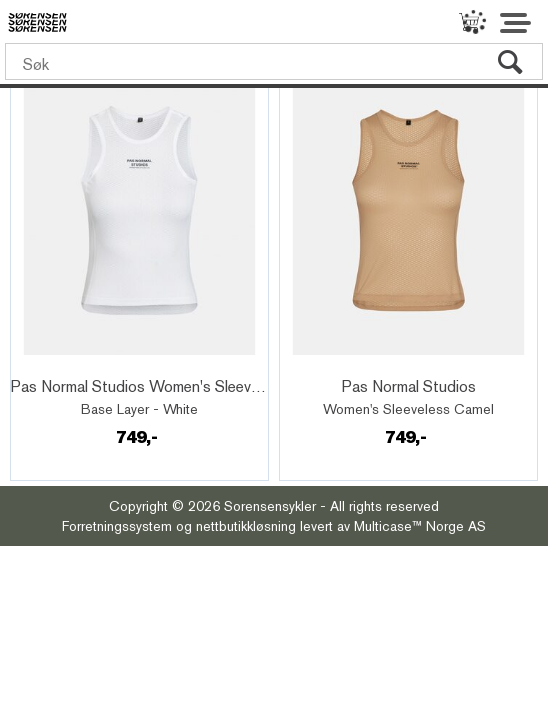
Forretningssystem (117, 526)
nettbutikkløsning (246, 526)
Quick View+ (70, 365)
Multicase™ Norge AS (420, 526)
